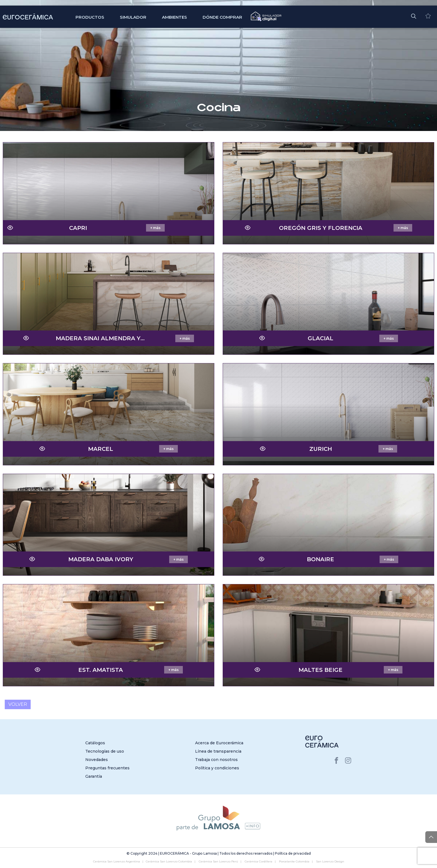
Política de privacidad (293, 853)
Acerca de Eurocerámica (219, 743)
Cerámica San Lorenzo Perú (218, 861)
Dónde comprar (222, 17)
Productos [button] (90, 17)
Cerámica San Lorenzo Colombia (169, 861)
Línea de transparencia (218, 751)
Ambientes (174, 17)
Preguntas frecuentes (107, 768)
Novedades (97, 760)
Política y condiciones (217, 768)
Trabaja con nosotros (216, 760)
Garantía (94, 776)
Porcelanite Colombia (294, 861)
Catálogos (95, 743)
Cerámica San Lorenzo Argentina (116, 861)
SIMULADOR (133, 17)
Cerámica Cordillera (258, 861)
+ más (155, 228)
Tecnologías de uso (105, 751)
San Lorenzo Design (330, 861)
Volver (18, 705)
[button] (414, 16)
